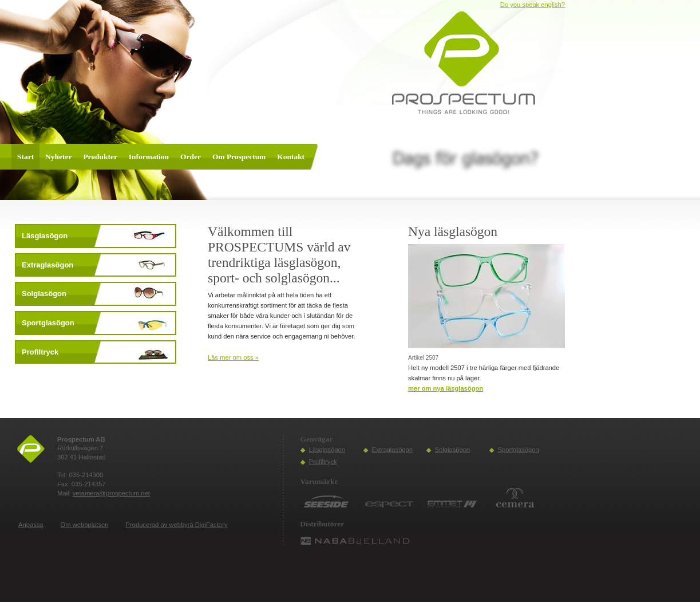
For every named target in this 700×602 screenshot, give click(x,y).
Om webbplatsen (85, 525)
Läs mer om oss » (233, 357)
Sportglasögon (519, 450)
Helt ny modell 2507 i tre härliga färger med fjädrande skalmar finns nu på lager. (484, 373)
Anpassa (31, 525)
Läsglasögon (327, 450)
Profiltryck (323, 462)
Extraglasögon (393, 450)
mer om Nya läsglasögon (446, 388)
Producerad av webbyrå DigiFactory (177, 525)
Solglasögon (453, 450)
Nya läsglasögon (453, 231)
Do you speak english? (533, 5)
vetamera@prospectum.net (111, 493)
